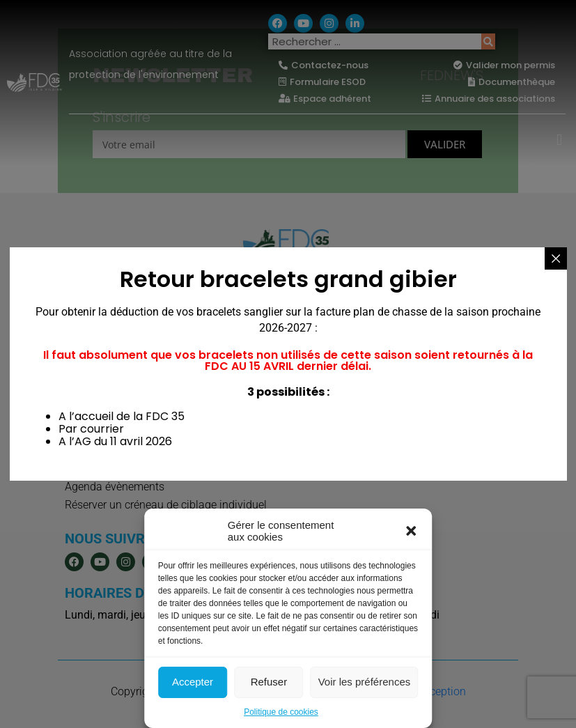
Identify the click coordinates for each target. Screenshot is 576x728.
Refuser (269, 682)
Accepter (193, 682)
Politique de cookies (281, 712)
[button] (411, 531)
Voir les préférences (365, 682)
